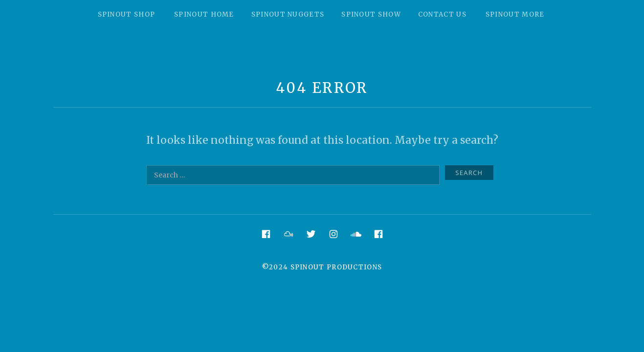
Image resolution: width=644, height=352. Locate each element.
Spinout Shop (127, 14)
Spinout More (515, 14)
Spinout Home (204, 14)
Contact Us (442, 14)
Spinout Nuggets (288, 14)
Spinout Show (371, 14)
